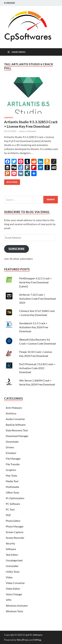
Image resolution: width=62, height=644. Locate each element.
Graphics (9, 118)
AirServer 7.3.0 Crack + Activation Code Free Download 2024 (37, 299)
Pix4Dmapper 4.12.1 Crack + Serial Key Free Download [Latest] (35, 282)
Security (10, 543)
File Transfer (13, 464)
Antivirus (11, 413)
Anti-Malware (14, 408)
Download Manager (17, 436)
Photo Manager (15, 526)
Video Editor (13, 589)
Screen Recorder (15, 538)
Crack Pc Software (33, 635)
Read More (11, 181)
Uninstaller (12, 566)
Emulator (11, 453)
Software (11, 549)
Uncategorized (14, 560)
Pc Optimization (15, 498)
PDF (8, 515)
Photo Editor (13, 521)
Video (9, 577)
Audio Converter (15, 419)
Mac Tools (11, 475)
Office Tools (12, 492)
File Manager (13, 459)
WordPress (23, 640)
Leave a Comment (28, 131)
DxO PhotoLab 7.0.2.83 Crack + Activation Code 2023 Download (37, 368)
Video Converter (15, 583)
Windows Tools (14, 611)
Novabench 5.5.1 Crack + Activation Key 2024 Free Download (34, 327)
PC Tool (10, 509)
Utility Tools (13, 572)
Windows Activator (17, 606)
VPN (9, 600)
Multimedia (12, 487)
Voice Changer (14, 594)
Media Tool (12, 481)
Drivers (10, 447)
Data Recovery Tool (17, 430)
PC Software (13, 504)
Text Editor (12, 555)
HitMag (37, 640)
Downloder (12, 442)
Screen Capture (15, 532)
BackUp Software (16, 425)
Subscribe (17, 249)
